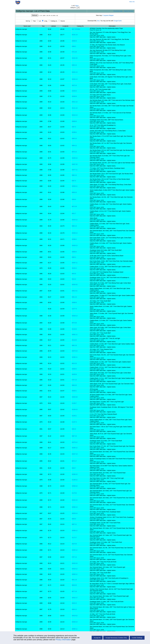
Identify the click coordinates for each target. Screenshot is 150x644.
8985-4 (74, 257)
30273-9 (74, 544)
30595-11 (75, 629)
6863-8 (74, 429)
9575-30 (74, 323)
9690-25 (74, 385)
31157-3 (74, 422)
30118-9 (74, 340)
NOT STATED (76, 29)
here (98, 21)
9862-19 (74, 345)
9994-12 (74, 146)
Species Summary (129, 11)
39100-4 (74, 268)
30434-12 (75, 220)
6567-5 (74, 181)
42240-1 (74, 416)
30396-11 (75, 357)
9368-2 (74, 46)
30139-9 (74, 329)
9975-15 (74, 152)
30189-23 (75, 410)
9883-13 (74, 226)
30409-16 (75, 158)
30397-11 (75, 263)
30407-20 (75, 164)
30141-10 (75, 108)
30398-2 (74, 239)
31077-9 (74, 309)
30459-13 (75, 246)
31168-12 (75, 480)
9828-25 (74, 585)
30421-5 (74, 603)
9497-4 (74, 127)
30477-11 (75, 170)
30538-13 (75, 316)
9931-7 (74, 214)
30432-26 (75, 58)
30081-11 (75, 335)
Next (77, 6)
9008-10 (74, 192)
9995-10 (74, 139)
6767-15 (74, 380)
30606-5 (74, 252)
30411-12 (75, 102)
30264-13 (75, 79)
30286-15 (75, 474)
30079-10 (75, 351)
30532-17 (75, 598)
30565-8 (74, 41)
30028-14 (75, 513)
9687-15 (74, 436)
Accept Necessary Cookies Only (116, 638)
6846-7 (74, 468)
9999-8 (74, 199)
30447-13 (75, 454)
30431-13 (75, 72)
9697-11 (74, 524)
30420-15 (75, 563)
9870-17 (74, 461)
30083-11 (75, 574)
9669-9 (74, 519)
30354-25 (75, 285)
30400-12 (75, 550)
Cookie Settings (137, 638)
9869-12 (74, 609)
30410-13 (75, 115)
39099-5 (74, 369)
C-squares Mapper (108, 15)
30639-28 (75, 397)
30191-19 (75, 35)
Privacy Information (63, 640)
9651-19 (74, 580)
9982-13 (74, 175)
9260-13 (74, 65)
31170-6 (74, 493)
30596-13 (75, 507)
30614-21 (75, 291)
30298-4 (74, 132)
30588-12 (75, 531)
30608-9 (74, 121)
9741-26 (74, 52)
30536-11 (75, 186)
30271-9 (74, 85)
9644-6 (74, 279)
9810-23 (74, 363)
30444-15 (75, 500)
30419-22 (75, 616)
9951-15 (74, 297)
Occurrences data (118, 11)
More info (132, 2)
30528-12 (75, 569)
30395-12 (75, 448)
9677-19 (74, 591)
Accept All (97, 638)
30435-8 (74, 374)
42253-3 (74, 91)
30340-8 (74, 96)
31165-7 (74, 403)
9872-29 (74, 206)
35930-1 (74, 391)
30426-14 (75, 622)
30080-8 (74, 303)
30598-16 (75, 486)
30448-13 (75, 233)
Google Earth (118, 21)
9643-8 (74, 274)
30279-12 (75, 442)
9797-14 (74, 557)
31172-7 (74, 538)
